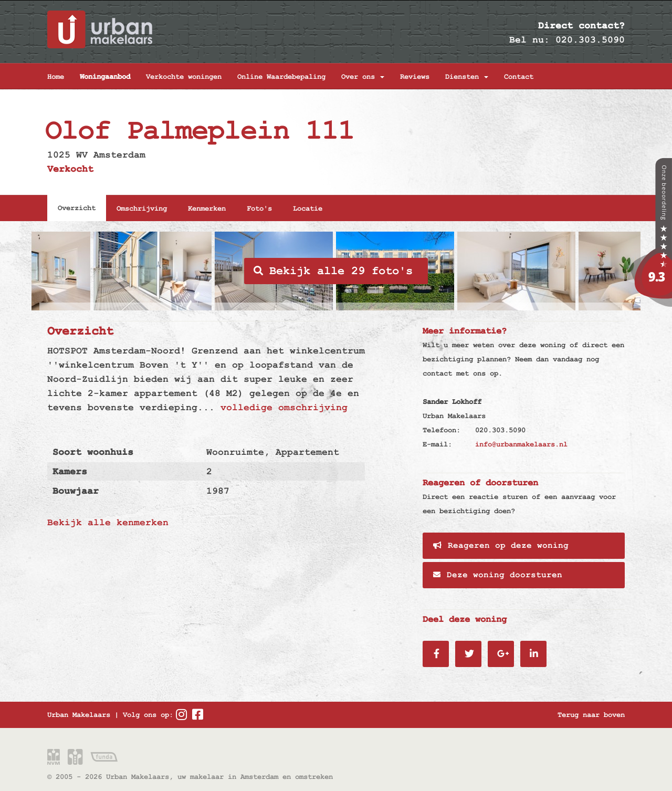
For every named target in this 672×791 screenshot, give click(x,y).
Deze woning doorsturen (498, 575)
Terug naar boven (591, 715)
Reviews (415, 77)
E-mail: (437, 444)
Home (56, 77)
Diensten (467, 77)
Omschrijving (142, 209)
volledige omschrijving (284, 407)
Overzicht (77, 208)
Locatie (308, 209)
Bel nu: (529, 40)
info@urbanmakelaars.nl (521, 444)
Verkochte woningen (184, 77)
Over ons (363, 77)
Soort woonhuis (93, 452)
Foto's (259, 209)
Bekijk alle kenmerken (108, 522)
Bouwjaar (76, 491)
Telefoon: (442, 430)
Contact (519, 77)
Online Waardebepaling (281, 77)
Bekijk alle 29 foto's (333, 271)
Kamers (70, 471)
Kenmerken (207, 209)
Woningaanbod (105, 77)
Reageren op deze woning (501, 546)
